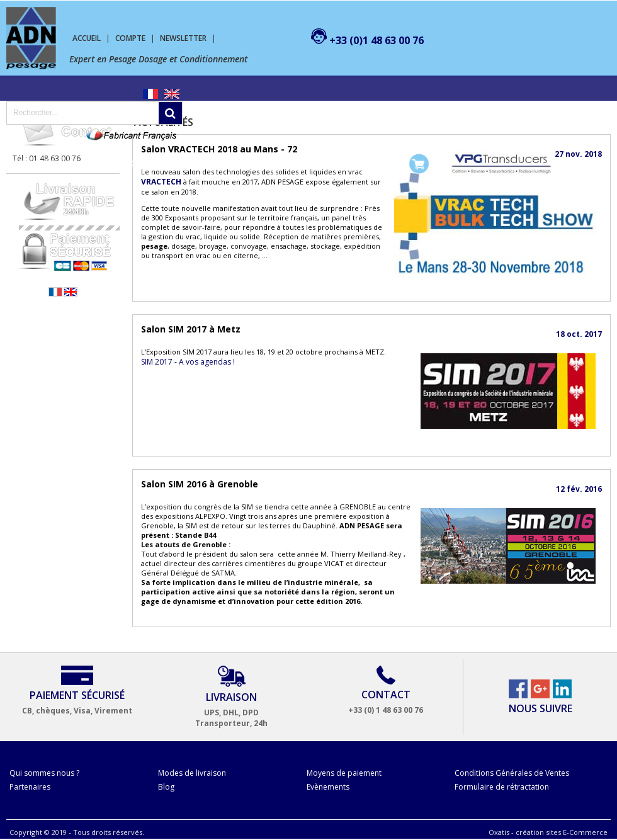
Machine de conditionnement (156, 163)
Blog (166, 787)
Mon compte (362, 163)
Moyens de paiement (344, 773)
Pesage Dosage (45, 163)
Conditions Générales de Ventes (512, 773)
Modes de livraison (192, 773)
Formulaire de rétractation (502, 787)
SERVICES (253, 163)
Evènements (328, 787)
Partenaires (30, 787)
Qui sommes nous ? (44, 773)
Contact (304, 163)
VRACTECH (161, 182)
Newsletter (183, 38)
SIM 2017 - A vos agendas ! (188, 362)
